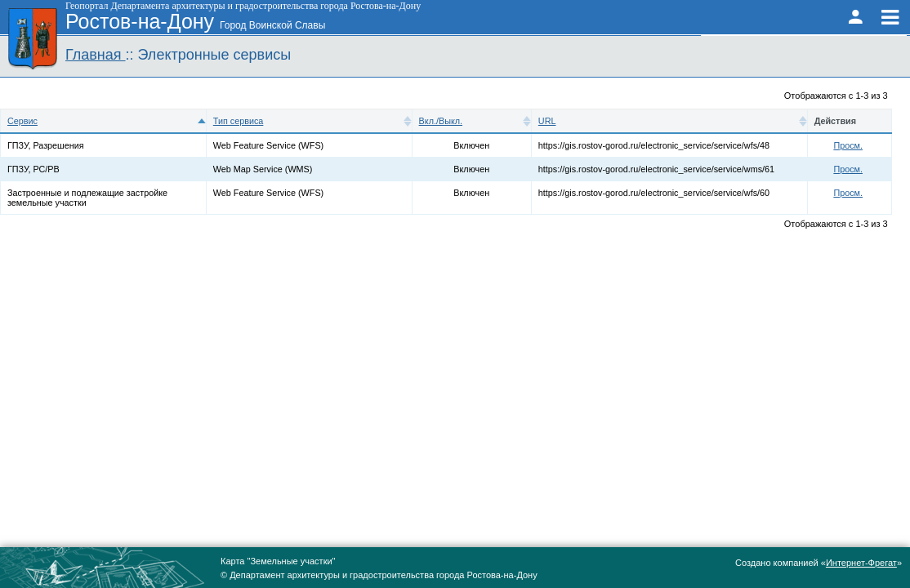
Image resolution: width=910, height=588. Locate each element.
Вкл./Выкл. (441, 121)
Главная (96, 55)
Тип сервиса (239, 121)
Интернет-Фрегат (861, 563)
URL (547, 121)
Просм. (848, 145)
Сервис (22, 121)
